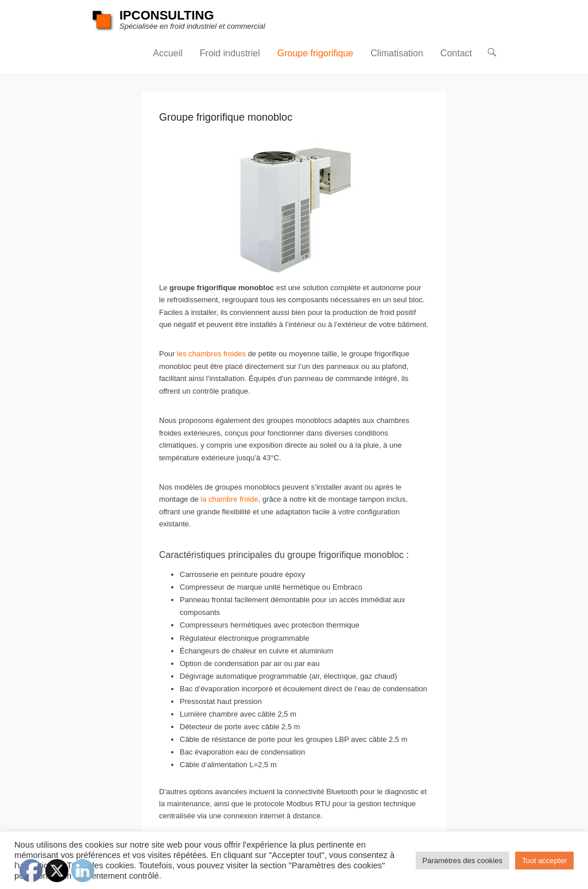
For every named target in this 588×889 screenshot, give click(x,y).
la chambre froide (229, 499)
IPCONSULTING (167, 15)
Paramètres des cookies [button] (463, 861)
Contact (456, 53)
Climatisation (397, 53)
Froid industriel (230, 53)
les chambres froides (211, 354)
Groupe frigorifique (316, 53)
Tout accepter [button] (544, 861)
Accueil (168, 53)
